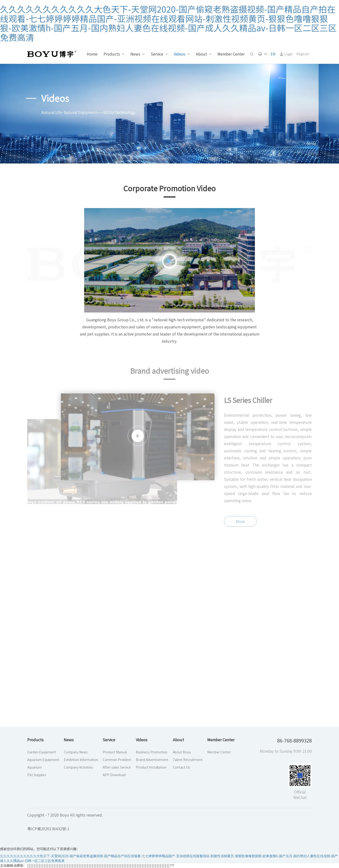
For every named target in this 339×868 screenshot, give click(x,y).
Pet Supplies (37, 775)
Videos (180, 54)
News (135, 54)
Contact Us (181, 767)
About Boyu (182, 752)
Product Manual (115, 752)
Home (92, 54)
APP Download (114, 775)
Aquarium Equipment (43, 760)
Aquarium (34, 767)
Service (157, 54)
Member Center (231, 54)
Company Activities (78, 767)
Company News (76, 752)
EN (273, 54)
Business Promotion (152, 752)
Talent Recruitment (188, 760)
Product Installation (151, 767)
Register (303, 54)
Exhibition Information (81, 760)
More (240, 526)
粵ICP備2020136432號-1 (48, 829)
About (201, 54)
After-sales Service (117, 767)
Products (112, 54)
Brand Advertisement (152, 760)
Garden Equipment (42, 752)
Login (289, 54)
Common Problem (117, 760)
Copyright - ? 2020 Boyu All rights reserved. (65, 815)
